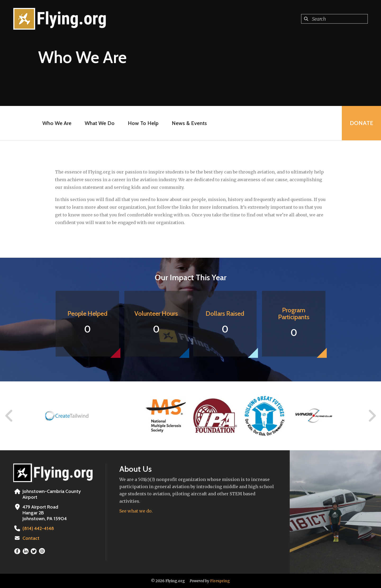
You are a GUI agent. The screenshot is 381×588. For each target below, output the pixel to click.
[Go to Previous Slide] (9, 416)
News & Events (189, 123)
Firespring (220, 581)
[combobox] (334, 19)
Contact (31, 538)
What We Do (100, 123)
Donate (361, 123)
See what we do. (136, 511)
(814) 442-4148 (38, 528)
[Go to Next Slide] (372, 416)
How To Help (143, 123)
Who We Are (57, 123)
